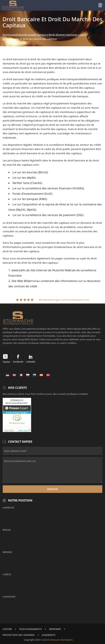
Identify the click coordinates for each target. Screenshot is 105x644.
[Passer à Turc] (48, 375)
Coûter (7, 629)
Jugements (49, 635)
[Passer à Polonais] (28, 375)
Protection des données (19, 635)
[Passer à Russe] (35, 375)
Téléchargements (30, 629)
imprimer (55, 629)
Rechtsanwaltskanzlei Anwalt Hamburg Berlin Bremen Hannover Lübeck (44, 35)
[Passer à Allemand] (7, 375)
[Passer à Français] (21, 375)
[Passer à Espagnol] (41, 375)
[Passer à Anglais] (14, 375)
